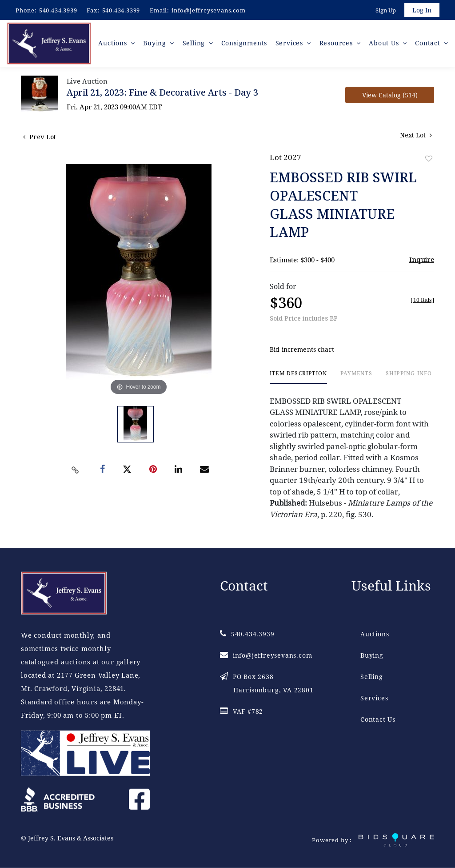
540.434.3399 (121, 10)
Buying (372, 655)
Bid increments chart (302, 351)
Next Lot (416, 136)
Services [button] (291, 44)
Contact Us (378, 719)
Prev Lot (40, 138)
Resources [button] (337, 44)
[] (422, 301)
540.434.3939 (58, 10)
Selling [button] (195, 44)
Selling (372, 676)
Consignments (245, 44)
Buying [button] (157, 44)
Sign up (385, 11)
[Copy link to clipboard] (76, 471)
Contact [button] (429, 44)
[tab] (298, 379)
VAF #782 (241, 711)
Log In (421, 10)
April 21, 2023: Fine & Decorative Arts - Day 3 (162, 94)
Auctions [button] (115, 44)
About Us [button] (385, 44)
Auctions (375, 633)
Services (374, 697)
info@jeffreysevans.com (209, 10)
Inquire (422, 261)
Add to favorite (429, 160)
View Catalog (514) (390, 96)
